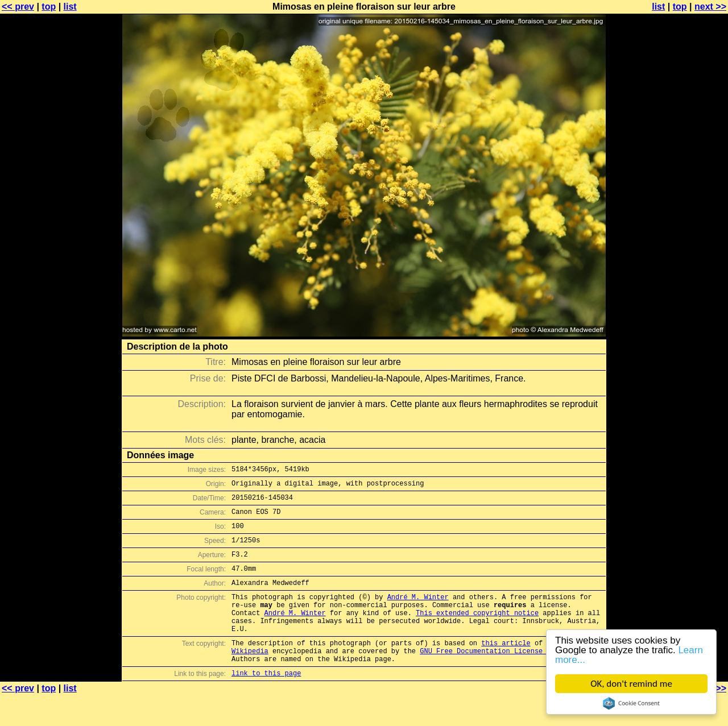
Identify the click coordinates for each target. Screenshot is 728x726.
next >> (710, 7)
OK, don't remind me (631, 684)
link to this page (266, 704)
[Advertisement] (682, 281)
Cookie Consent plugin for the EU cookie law (631, 703)
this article (506, 668)
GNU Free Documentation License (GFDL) (495, 678)
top (49, 7)
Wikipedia (250, 678)
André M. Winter (418, 614)
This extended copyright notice (477, 633)
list (70, 7)
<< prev (18, 7)
